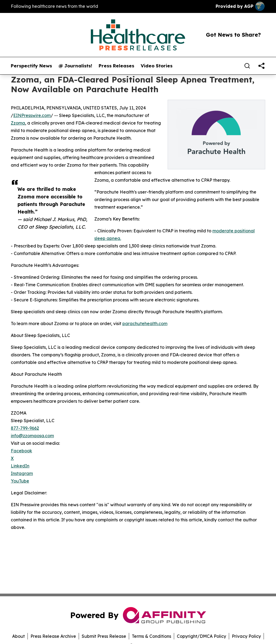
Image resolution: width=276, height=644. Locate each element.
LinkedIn (20, 466)
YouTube (20, 481)
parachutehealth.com (145, 323)
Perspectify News (31, 66)
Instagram (22, 473)
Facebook (21, 451)
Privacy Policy (246, 636)
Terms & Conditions (151, 636)
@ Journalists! (75, 66)
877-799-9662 (25, 428)
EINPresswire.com (32, 115)
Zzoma (18, 123)
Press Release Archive (53, 636)
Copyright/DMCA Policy (201, 636)
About (18, 636)
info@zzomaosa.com (32, 436)
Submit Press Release (104, 636)
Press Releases (116, 66)
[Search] (247, 66)
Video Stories (157, 66)
